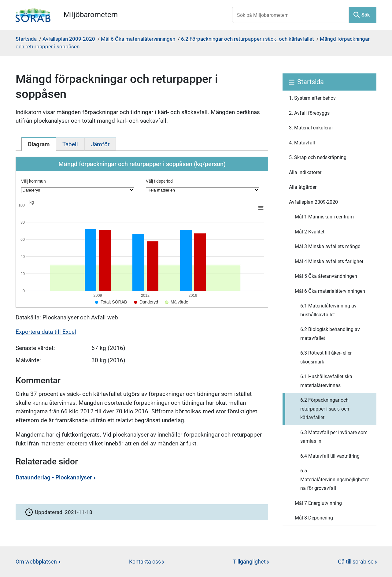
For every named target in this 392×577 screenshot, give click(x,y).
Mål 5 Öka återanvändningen (326, 276)
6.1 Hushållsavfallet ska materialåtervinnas (326, 381)
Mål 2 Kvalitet (310, 232)
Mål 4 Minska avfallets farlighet (329, 261)
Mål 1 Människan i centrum (324, 217)
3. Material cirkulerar (311, 128)
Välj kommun (33, 181)
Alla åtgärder (303, 187)
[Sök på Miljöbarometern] (290, 15)
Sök (366, 15)
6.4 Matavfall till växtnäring (330, 456)
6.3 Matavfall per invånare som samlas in (334, 437)
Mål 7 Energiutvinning (318, 503)
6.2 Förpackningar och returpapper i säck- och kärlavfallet (248, 39)
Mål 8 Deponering (314, 518)
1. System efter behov (312, 98)
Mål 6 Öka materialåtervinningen (138, 39)
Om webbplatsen (36, 562)
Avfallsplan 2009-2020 (69, 39)
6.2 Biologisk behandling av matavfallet (330, 334)
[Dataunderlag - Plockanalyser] (140, 480)
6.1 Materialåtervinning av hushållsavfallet (328, 310)
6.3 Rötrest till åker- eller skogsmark (326, 357)
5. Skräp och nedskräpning (318, 157)
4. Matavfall (302, 143)
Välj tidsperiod (159, 181)
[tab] (39, 144)
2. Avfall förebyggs (309, 113)
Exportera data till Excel (46, 332)
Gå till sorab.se (356, 562)
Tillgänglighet (249, 562)
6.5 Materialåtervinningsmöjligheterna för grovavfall (335, 479)
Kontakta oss (145, 562)
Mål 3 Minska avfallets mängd (328, 246)
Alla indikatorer (305, 172)
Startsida (26, 39)
